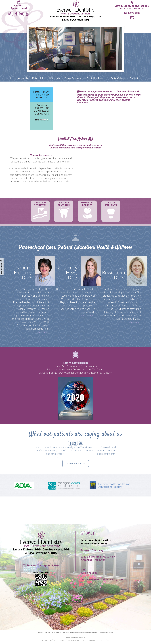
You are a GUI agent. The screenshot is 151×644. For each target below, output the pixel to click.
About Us (23, 78)
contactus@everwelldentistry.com (102, 579)
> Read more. (42, 332)
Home (12, 78)
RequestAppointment (19, 7)
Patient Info (38, 78)
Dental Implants (95, 78)
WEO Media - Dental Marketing (71, 632)
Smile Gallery (118, 78)
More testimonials (76, 463)
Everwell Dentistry (55, 632)
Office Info (54, 78)
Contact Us (136, 78)
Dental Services (73, 78)
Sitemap (111, 632)
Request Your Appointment (43, 565)
